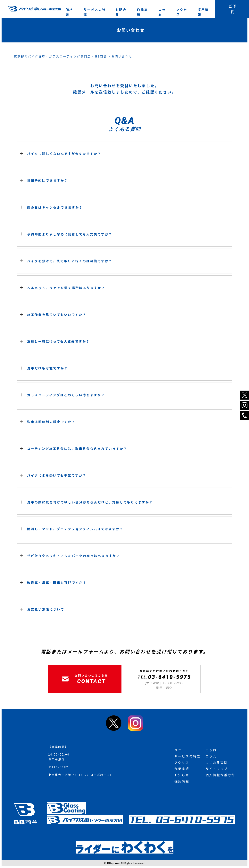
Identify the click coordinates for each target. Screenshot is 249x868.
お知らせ (182, 775)
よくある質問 (217, 762)
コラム (162, 12)
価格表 (69, 12)
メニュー (182, 750)
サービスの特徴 (95, 12)
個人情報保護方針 (220, 775)
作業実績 (142, 12)
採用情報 (203, 12)
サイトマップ (217, 769)
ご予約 (211, 750)
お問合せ (121, 12)
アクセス (182, 12)
